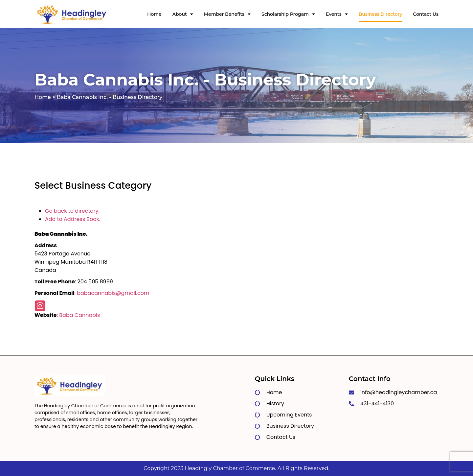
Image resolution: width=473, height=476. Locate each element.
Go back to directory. (72, 211)
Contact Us (426, 14)
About (183, 14)
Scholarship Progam (288, 14)
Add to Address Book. (73, 219)
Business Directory (381, 14)
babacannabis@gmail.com (113, 293)
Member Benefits (227, 14)
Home (154, 14)
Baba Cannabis (79, 315)
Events (337, 14)
